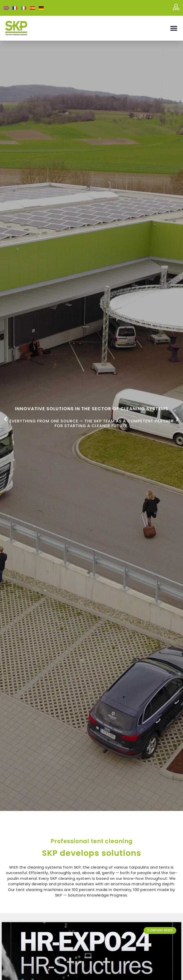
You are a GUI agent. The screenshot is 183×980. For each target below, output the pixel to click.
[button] (174, 28)
